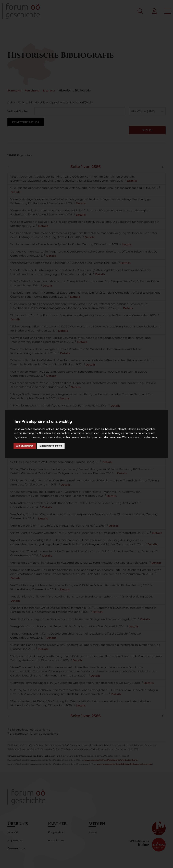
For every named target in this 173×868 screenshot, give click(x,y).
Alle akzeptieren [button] (25, 446)
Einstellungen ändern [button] (51, 446)
